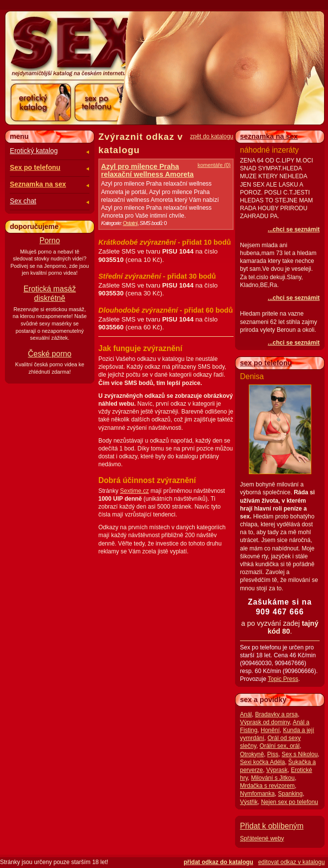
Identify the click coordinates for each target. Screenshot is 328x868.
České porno (50, 354)
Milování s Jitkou (273, 778)
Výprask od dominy (265, 722)
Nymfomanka (257, 794)
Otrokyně (252, 754)
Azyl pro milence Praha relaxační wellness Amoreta (148, 170)
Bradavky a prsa (277, 714)
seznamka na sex (269, 136)
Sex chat (23, 201)
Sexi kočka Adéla (262, 762)
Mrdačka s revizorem (267, 786)
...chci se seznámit (294, 229)
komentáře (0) (214, 165)
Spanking (290, 794)
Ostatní (130, 223)
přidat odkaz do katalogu (219, 862)
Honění (270, 730)
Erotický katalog (34, 151)
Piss (273, 754)
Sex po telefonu (35, 168)
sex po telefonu (266, 363)
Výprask (277, 770)
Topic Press (283, 679)
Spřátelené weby (262, 838)
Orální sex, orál (280, 746)
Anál (246, 714)
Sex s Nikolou (300, 754)
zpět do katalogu (211, 136)
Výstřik (249, 802)
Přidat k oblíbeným (272, 826)
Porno (50, 241)
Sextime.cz (134, 491)
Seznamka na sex (38, 184)
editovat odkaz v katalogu (291, 862)
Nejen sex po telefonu (290, 802)
